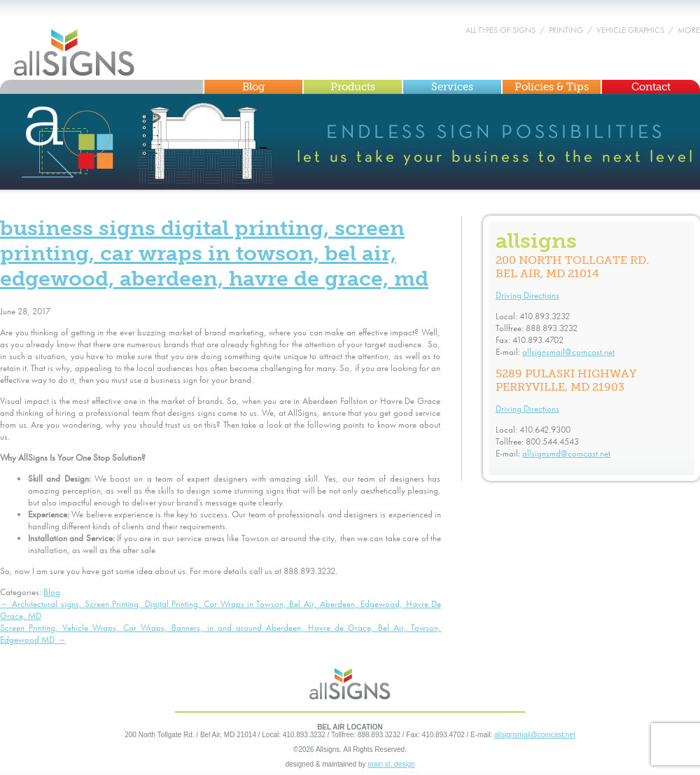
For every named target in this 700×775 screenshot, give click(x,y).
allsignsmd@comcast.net (566, 453)
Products (353, 87)
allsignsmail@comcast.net (568, 352)
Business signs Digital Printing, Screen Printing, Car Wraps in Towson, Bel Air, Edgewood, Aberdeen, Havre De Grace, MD (214, 253)
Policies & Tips (552, 87)
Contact (651, 87)
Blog (253, 87)
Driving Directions (527, 295)
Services (452, 87)
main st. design (391, 764)
